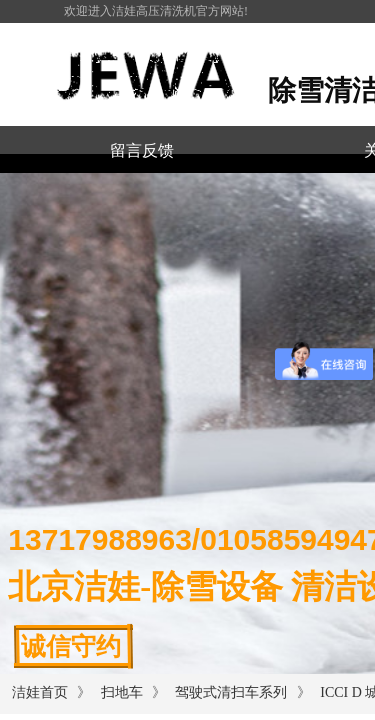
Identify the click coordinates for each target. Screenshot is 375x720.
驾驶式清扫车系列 (233, 692)
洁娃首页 (40, 692)
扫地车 (122, 692)
